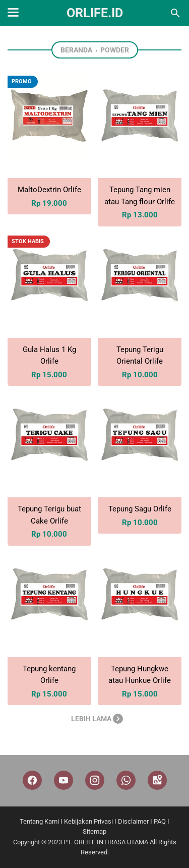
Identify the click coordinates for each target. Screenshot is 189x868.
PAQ (160, 821)
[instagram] (95, 780)
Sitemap (94, 831)
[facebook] (32, 780)
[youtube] (64, 780)
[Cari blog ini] (175, 13)
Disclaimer (133, 821)
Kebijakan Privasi (88, 821)
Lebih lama (97, 719)
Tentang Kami (39, 821)
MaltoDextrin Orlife (49, 190)
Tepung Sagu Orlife (140, 509)
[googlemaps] (157, 780)
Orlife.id (95, 13)
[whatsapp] (126, 780)
